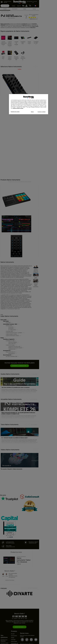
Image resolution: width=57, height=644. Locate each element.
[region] (29, 104)
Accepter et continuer (42, 112)
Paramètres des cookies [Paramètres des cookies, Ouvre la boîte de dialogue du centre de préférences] (15, 112)
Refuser (32, 112)
